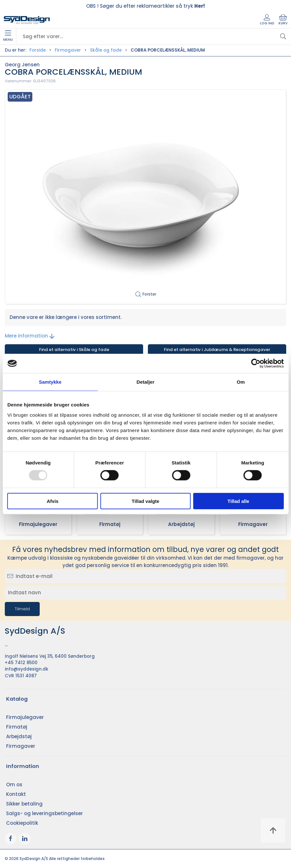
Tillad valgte (145, 501)
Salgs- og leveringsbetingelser (44, 813)
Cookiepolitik (22, 823)
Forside (38, 50)
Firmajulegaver (38, 524)
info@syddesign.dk (27, 669)
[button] (145, 197)
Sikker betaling (24, 804)
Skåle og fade (106, 50)
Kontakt (16, 794)
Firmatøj (110, 524)
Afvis (53, 501)
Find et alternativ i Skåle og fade (74, 350)
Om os (14, 785)
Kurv (283, 20)
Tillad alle (238, 501)
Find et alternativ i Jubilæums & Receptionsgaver (217, 350)
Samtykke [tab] (50, 382)
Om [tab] (241, 382)
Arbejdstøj (181, 524)
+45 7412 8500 (21, 663)
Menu (8, 36)
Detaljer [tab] (146, 382)
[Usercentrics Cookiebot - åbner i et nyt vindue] (256, 363)
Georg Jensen (22, 65)
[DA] (27, 20)
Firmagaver (68, 50)
